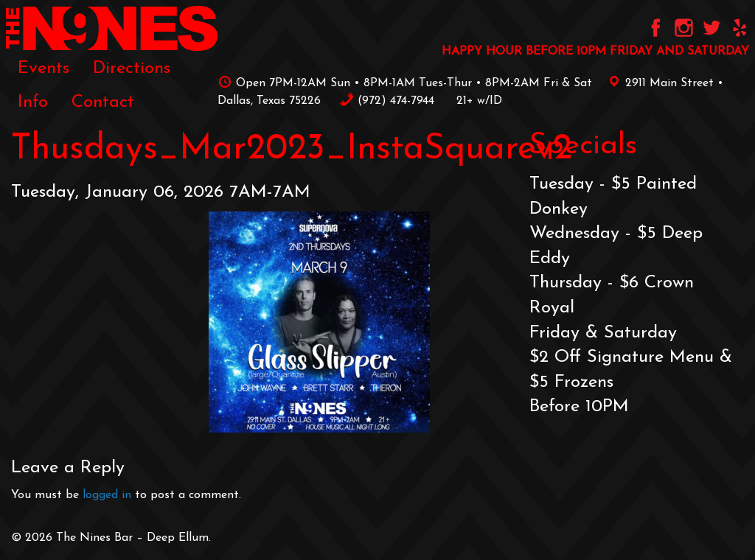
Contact (103, 102)
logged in (107, 495)
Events (44, 69)
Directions (132, 69)
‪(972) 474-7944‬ (387, 101)
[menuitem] (44, 68)
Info (33, 102)
